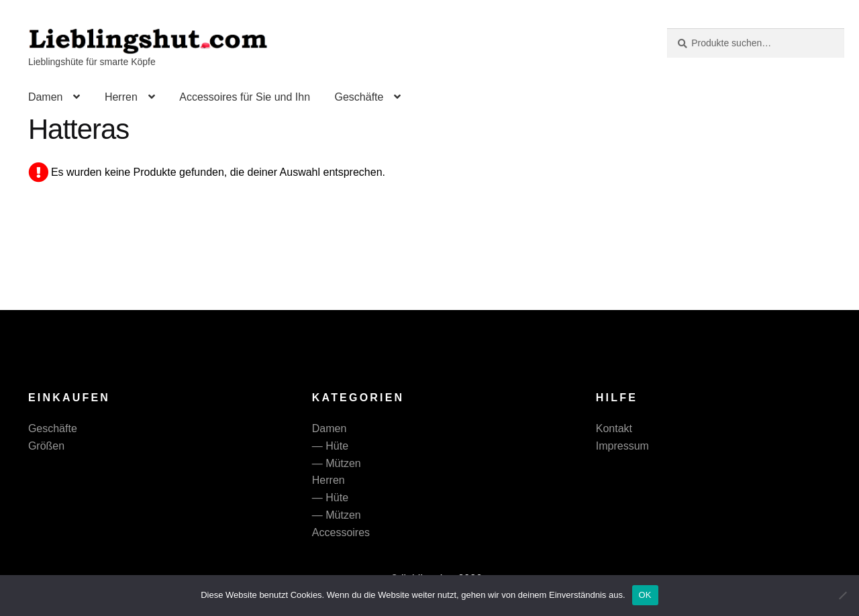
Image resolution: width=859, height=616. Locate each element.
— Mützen (337, 463)
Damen (46, 97)
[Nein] (842, 595)
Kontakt (614, 428)
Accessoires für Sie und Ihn (245, 97)
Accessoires (341, 532)
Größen (46, 446)
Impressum (622, 446)
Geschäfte (359, 97)
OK (645, 595)
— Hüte (330, 446)
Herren (121, 97)
